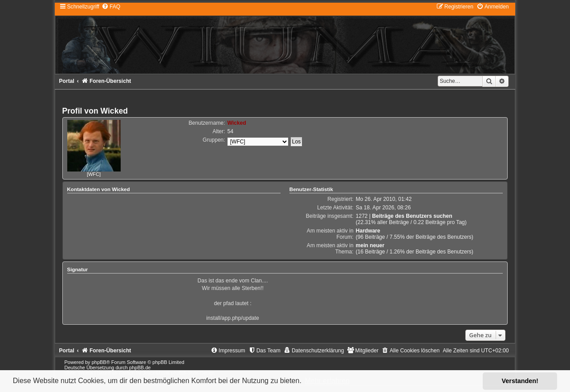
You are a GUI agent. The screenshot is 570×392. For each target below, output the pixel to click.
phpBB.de (140, 367)
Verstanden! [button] (520, 381)
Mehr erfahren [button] (327, 381)
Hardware (368, 231)
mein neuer (370, 245)
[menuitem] (111, 7)
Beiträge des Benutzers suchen (412, 216)
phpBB (99, 362)
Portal (67, 81)
